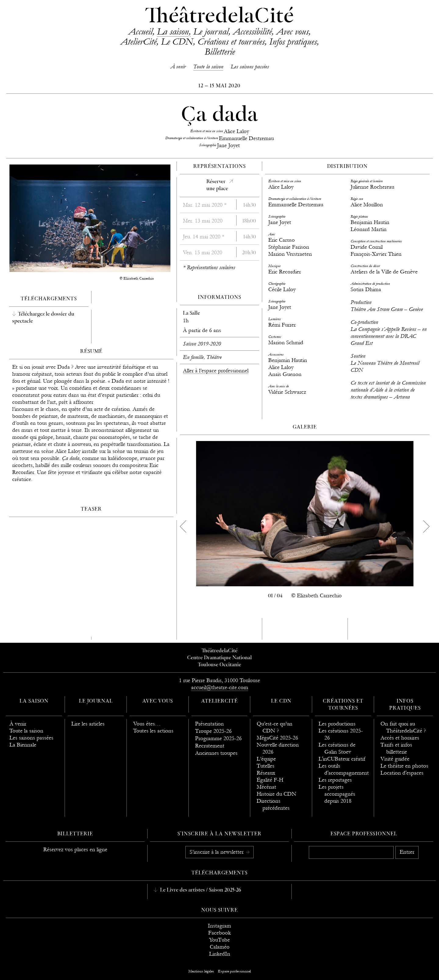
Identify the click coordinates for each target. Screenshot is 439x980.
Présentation (209, 724)
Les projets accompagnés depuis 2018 (337, 794)
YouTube (220, 940)
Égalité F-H (270, 780)
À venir (178, 67)
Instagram (220, 926)
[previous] (183, 526)
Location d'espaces (402, 773)
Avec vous (292, 31)
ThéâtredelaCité (220, 17)
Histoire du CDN (277, 794)
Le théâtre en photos (404, 766)
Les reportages (335, 780)
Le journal (211, 31)
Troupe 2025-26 (213, 731)
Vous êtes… (147, 724)
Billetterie (220, 52)
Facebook (220, 933)
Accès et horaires (400, 738)
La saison (173, 31)
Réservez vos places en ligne (75, 850)
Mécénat (266, 787)
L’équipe (266, 759)
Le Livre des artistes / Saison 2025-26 (200, 890)
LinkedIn (220, 954)
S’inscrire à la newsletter (217, 852)
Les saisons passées (250, 67)
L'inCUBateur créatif (342, 759)
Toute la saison (208, 67)
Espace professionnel (364, 834)
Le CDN (177, 42)
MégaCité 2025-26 (277, 738)
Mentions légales (201, 971)
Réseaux (266, 773)
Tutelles (266, 766)
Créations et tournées (231, 42)
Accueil (140, 31)
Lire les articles (88, 724)
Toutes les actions (153, 731)
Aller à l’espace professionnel (216, 371)
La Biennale (23, 745)
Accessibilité (252, 31)
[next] (427, 526)
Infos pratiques (293, 42)
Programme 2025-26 (218, 738)
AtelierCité (138, 42)
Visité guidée (395, 759)
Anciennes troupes (216, 753)
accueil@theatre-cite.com (220, 687)
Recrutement (210, 746)
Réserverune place (217, 185)
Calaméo (220, 947)
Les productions (337, 724)
